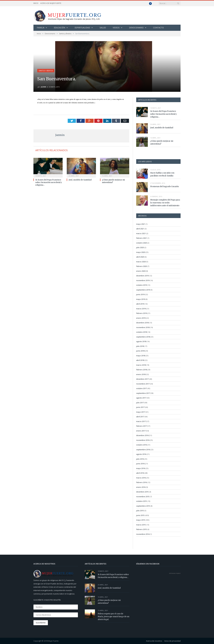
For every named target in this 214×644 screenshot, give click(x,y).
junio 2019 (140, 294)
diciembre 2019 (142, 275)
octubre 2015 (142, 501)
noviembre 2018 (143, 327)
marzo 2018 (141, 365)
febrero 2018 (142, 369)
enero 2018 (141, 374)
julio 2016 (140, 459)
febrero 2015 (142, 529)
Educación (60, 27)
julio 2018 (140, 346)
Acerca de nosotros (154, 641)
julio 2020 (140, 247)
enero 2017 (141, 431)
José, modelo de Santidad (80, 180)
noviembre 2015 (143, 496)
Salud (103, 27)
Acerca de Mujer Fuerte (51, 3)
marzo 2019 (141, 308)
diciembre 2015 (142, 492)
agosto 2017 (141, 398)
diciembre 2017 (142, 379)
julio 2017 (140, 402)
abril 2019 (140, 304)
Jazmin (43, 87)
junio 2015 (140, 515)
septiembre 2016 (143, 449)
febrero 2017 (142, 426)
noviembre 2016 (143, 440)
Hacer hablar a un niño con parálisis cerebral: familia (162, 174)
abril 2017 (140, 416)
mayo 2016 (141, 468)
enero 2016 (141, 487)
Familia (41, 27)
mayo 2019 (141, 299)
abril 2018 (140, 360)
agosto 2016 (141, 454)
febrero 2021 (142, 238)
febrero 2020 (142, 266)
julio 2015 (140, 510)
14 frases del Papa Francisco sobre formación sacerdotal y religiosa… (49, 182)
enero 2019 (141, 318)
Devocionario (136, 27)
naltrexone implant (175, 573)
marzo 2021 (141, 233)
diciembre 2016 (142, 435)
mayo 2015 (141, 520)
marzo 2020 (141, 261)
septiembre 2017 (143, 393)
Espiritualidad (82, 27)
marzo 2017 (141, 421)
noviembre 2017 (143, 384)
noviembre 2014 (143, 534)
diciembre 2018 (142, 322)
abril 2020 (140, 257)
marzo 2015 (141, 525)
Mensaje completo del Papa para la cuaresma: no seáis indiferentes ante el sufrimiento (165, 203)
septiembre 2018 (143, 337)
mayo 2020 (141, 252)
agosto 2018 (141, 341)
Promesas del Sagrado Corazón (164, 186)
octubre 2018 (142, 332)
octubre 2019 (142, 285)
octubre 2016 (142, 445)
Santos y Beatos (46, 70)
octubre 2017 (142, 388)
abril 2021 (140, 229)
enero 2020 (141, 271)
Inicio (36, 3)
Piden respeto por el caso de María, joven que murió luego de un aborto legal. (113, 616)
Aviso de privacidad (172, 641)
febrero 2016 (142, 482)
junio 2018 (140, 351)
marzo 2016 (141, 478)
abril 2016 (140, 473)
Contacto (158, 27)
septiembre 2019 (143, 290)
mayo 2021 (141, 224)
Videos (116, 27)
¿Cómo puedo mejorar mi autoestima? (162, 142)
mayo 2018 (141, 355)
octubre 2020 (142, 243)
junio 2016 (140, 463)
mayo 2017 (141, 412)
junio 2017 (140, 407)
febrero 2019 (142, 313)
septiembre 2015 (143, 506)
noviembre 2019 (143, 280)
